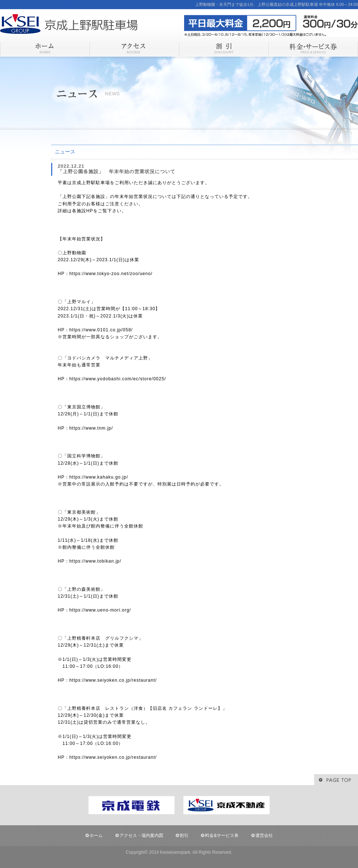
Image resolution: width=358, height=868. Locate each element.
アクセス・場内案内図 (141, 835)
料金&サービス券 (222, 835)
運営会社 (264, 835)
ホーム (96, 835)
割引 (184, 835)
